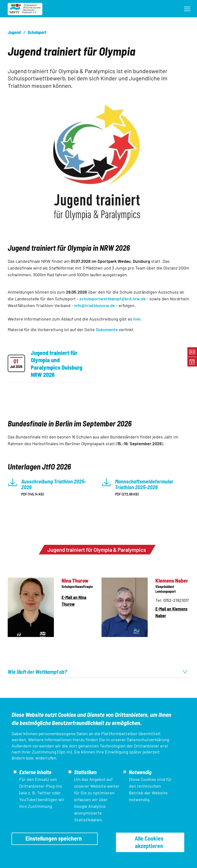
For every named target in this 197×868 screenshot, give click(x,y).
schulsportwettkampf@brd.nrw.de (113, 299)
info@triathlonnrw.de (95, 305)
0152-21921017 (176, 600)
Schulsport (37, 32)
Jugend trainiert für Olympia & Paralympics (97, 550)
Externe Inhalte (35, 772)
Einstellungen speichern (54, 838)
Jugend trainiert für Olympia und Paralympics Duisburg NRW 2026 (57, 364)
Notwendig (140, 772)
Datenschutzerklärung (148, 739)
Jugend (14, 32)
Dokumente (107, 329)
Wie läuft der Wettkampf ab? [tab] (98, 672)
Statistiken (85, 772)
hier (137, 319)
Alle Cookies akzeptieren (149, 842)
